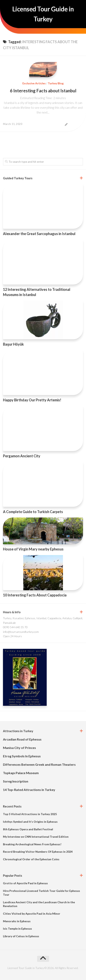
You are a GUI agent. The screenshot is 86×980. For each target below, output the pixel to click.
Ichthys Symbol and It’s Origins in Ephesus (30, 822)
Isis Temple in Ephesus (17, 929)
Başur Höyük (13, 344)
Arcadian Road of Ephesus (22, 739)
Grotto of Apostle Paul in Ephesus (25, 883)
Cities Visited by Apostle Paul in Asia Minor (32, 914)
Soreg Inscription (16, 781)
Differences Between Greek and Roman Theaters (39, 764)
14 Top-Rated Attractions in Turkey (29, 790)
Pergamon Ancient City (22, 456)
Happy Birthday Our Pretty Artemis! (32, 400)
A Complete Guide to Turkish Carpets (33, 512)
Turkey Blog (56, 83)
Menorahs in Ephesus (17, 921)
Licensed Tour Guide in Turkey (43, 14)
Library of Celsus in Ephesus (21, 936)
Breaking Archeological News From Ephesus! (32, 844)
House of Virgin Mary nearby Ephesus (33, 549)
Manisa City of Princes (19, 748)
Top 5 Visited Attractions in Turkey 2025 (30, 814)
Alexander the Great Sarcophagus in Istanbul (39, 234)
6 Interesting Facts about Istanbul (43, 91)
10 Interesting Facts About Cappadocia (35, 595)
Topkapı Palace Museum (21, 773)
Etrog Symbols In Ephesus (22, 756)
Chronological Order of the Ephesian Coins (31, 859)
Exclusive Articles (34, 83)
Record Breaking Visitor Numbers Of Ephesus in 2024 (38, 852)
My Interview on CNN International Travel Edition (36, 837)
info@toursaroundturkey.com (21, 632)
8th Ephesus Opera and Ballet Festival (28, 829)
